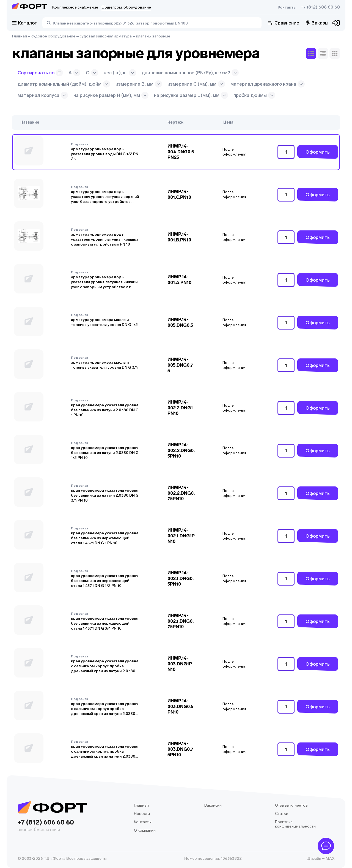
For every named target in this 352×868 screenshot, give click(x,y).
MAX (330, 859)
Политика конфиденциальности (295, 824)
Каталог (24, 23)
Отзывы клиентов (291, 805)
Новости (142, 814)
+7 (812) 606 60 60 (320, 7)
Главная (20, 36)
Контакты (287, 7)
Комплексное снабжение (75, 7)
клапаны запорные (153, 36)
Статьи (282, 814)
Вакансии (213, 805)
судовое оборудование (53, 36)
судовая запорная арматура (106, 36)
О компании (145, 830)
